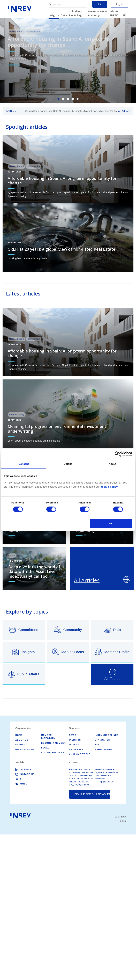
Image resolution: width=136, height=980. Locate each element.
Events (20, 745)
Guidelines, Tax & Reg (76, 13)
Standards (103, 740)
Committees (32, 111)
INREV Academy (26, 750)
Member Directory (124, 15)
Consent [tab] (24, 464)
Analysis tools (80, 754)
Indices (74, 745)
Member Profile (109, 111)
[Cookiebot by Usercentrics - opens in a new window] (117, 454)
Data (64, 15)
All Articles (124, 111)
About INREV (114, 13)
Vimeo (24, 784)
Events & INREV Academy (98, 13)
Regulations (104, 750)
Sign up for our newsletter (92, 794)
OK (111, 523)
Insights (54, 15)
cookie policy (109, 487)
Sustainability (67, 111)
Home (19, 735)
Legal (45, 748)
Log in (120, 4)
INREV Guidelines (107, 735)
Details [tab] (68, 464)
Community (46, 111)
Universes (76, 750)
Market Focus (92, 111)
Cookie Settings (53, 753)
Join (100, 4)
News (73, 735)
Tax (97, 745)
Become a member (53, 743)
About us (22, 740)
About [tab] (112, 464)
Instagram (27, 774)
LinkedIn (25, 769)
